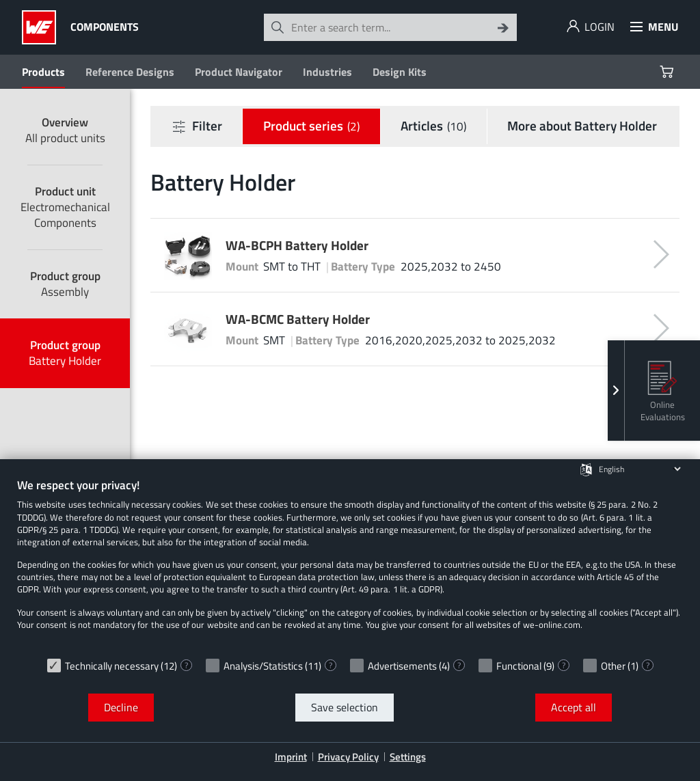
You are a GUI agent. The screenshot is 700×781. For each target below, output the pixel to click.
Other (613, 666)
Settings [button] (408, 757)
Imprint (291, 757)
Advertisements (402, 666)
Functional (519, 666)
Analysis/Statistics (263, 666)
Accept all (574, 707)
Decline (121, 707)
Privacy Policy (348, 757)
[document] (350, 564)
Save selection (345, 707)
